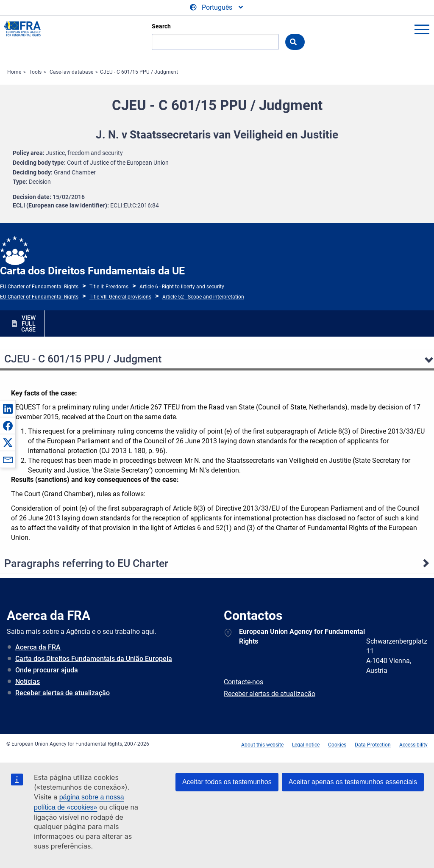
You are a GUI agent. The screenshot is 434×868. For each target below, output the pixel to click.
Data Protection (373, 745)
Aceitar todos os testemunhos (227, 782)
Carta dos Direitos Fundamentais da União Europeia (94, 659)
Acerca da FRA (38, 647)
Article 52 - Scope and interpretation (203, 297)
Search (161, 26)
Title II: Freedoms (109, 287)
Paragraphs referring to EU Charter (86, 563)
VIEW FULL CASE (28, 323)
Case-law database (71, 72)
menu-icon (422, 29)
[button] (8, 409)
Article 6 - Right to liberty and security (182, 287)
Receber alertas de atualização (63, 693)
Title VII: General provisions (120, 297)
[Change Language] (217, 8)
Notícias (28, 681)
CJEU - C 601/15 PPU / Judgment (139, 72)
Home (14, 72)
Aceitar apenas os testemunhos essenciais (353, 782)
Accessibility (413, 745)
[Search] (215, 42)
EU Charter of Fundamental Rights (39, 287)
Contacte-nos (243, 682)
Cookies (337, 745)
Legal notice (306, 745)
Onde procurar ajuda (47, 670)
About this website (262, 745)
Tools (35, 72)
